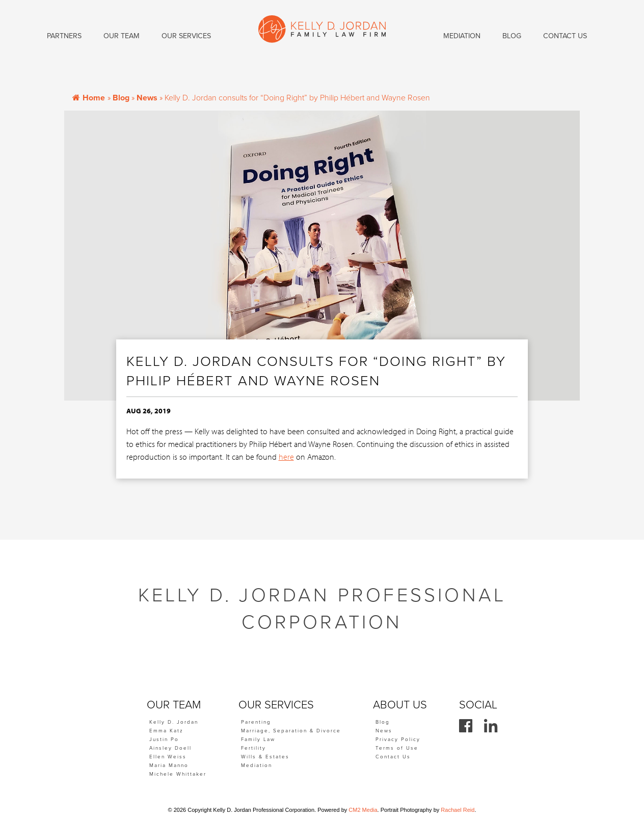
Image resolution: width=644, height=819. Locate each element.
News (147, 98)
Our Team (122, 36)
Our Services (186, 36)
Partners (64, 36)
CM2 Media (363, 810)
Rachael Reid (458, 810)
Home (89, 98)
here (286, 457)
